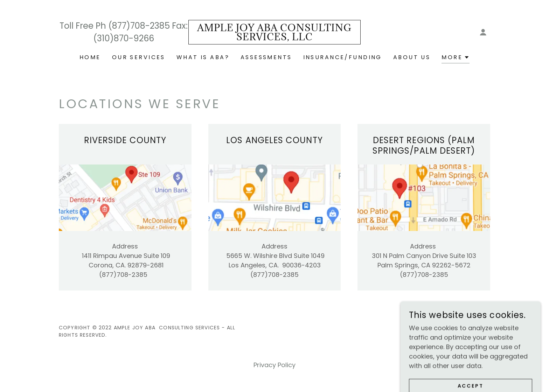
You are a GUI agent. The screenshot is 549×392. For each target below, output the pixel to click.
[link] (275, 38)
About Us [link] (412, 57)
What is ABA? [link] (203, 57)
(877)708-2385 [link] (139, 26)
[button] (483, 32)
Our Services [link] (139, 57)
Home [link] (90, 57)
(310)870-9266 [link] (124, 38)
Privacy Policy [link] (274, 365)
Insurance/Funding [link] (343, 57)
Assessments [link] (266, 57)
